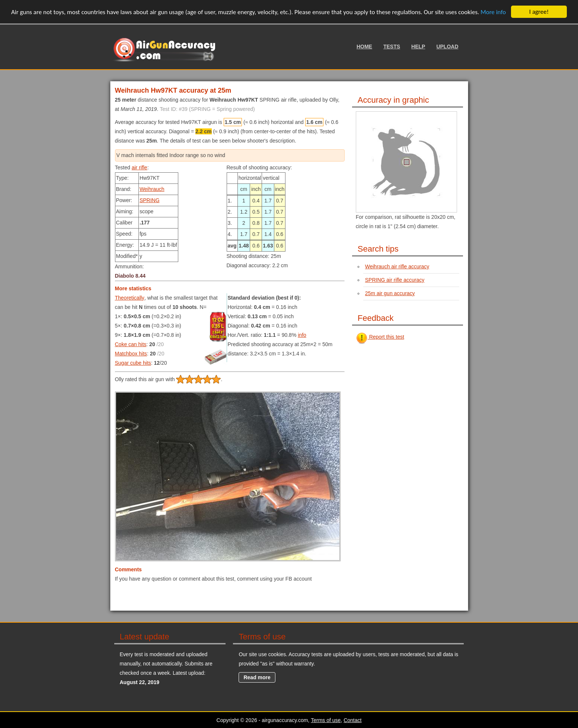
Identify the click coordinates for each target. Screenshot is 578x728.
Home (364, 47)
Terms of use (326, 720)
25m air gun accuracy (390, 293)
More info (493, 12)
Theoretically (130, 298)
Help (418, 47)
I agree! (539, 12)
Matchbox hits (131, 354)
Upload (447, 47)
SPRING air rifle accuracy (395, 280)
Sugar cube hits (133, 363)
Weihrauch (152, 189)
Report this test (380, 337)
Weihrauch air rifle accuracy (397, 266)
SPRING (150, 200)
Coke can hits (131, 344)
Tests (392, 47)
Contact (352, 720)
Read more (257, 677)
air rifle (140, 167)
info (302, 335)
